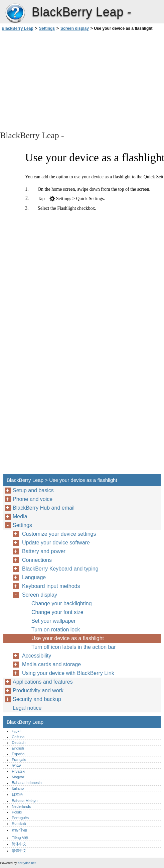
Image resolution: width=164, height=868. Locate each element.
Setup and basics (33, 490)
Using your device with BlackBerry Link (68, 673)
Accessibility (37, 656)
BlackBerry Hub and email (44, 508)
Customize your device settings (59, 534)
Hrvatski (18, 771)
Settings (47, 28)
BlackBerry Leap (15, 13)
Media (20, 516)
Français (19, 760)
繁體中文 (19, 851)
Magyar (18, 777)
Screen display (75, 28)
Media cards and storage (51, 664)
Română (19, 823)
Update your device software (56, 543)
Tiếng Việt (20, 838)
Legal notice (27, 708)
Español (18, 754)
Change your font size (57, 612)
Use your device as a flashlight (68, 638)
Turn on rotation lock (56, 630)
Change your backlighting (62, 603)
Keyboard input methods (51, 586)
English (18, 748)
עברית (16, 765)
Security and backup (37, 699)
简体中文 (19, 844)
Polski (17, 812)
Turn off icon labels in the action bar (74, 647)
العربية (17, 731)
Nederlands (21, 806)
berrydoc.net (27, 863)
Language (34, 577)
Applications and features (43, 682)
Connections (37, 560)
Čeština (18, 737)
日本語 (17, 794)
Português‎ (20, 818)
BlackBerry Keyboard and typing (60, 569)
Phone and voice (33, 499)
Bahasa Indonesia (27, 783)
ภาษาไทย (19, 830)
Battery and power (44, 551)
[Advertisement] (59, 80)
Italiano (18, 788)
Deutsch (19, 743)
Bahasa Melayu (25, 801)
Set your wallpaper (54, 621)
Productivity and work (38, 690)
